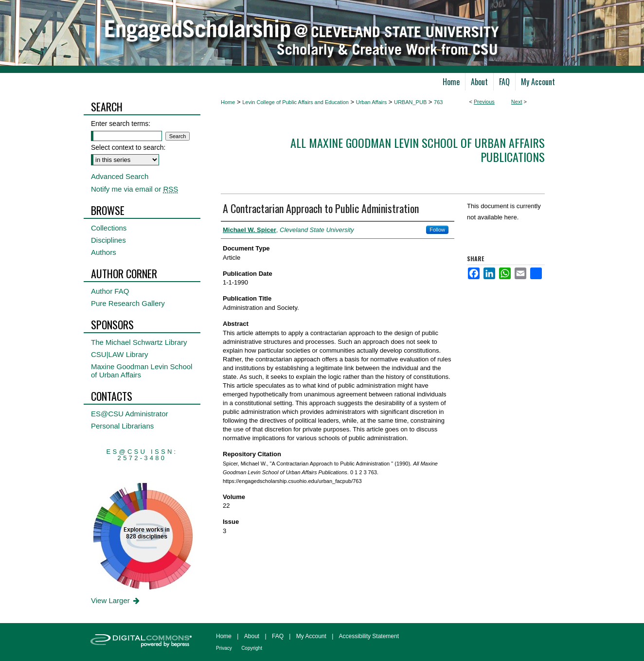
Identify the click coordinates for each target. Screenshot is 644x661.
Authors (104, 252)
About (252, 636)
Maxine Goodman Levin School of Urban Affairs (142, 371)
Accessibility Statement (369, 636)
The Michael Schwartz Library (139, 342)
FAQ (278, 636)
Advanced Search (120, 176)
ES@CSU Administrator (130, 414)
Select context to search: (128, 147)
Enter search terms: (121, 124)
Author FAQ (110, 291)
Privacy (224, 648)
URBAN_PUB (410, 102)
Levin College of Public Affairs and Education (295, 102)
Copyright (252, 648)
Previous (484, 102)
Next (517, 102)
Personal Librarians (122, 426)
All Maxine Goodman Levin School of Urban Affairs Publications (418, 150)
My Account (311, 636)
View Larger (116, 600)
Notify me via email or (134, 189)
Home (228, 102)
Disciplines (108, 240)
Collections (109, 228)
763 (438, 102)
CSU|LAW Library (120, 354)
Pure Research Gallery (128, 303)
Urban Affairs (371, 102)
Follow (437, 230)
